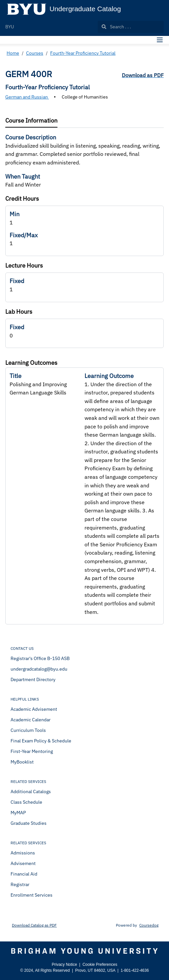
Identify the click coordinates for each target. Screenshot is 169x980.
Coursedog (149, 925)
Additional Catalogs (31, 792)
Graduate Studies (29, 823)
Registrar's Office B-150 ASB (40, 658)
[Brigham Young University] (84, 951)
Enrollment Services (32, 895)
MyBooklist (22, 762)
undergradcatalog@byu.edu (39, 669)
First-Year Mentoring (32, 751)
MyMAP (18, 813)
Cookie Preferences (100, 965)
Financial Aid (24, 874)
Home (13, 53)
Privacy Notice (65, 965)
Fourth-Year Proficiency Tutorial (83, 53)
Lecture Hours (24, 265)
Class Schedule (26, 802)
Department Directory (33, 679)
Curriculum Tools (28, 730)
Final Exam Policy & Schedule (41, 741)
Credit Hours (22, 199)
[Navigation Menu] (160, 40)
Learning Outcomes (31, 363)
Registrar (20, 884)
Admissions (23, 853)
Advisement (23, 863)
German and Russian (27, 97)
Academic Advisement (34, 709)
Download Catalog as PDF (34, 925)
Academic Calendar (31, 720)
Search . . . (116, 27)
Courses (35, 53)
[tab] (31, 121)
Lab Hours (19, 312)
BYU (10, 27)
